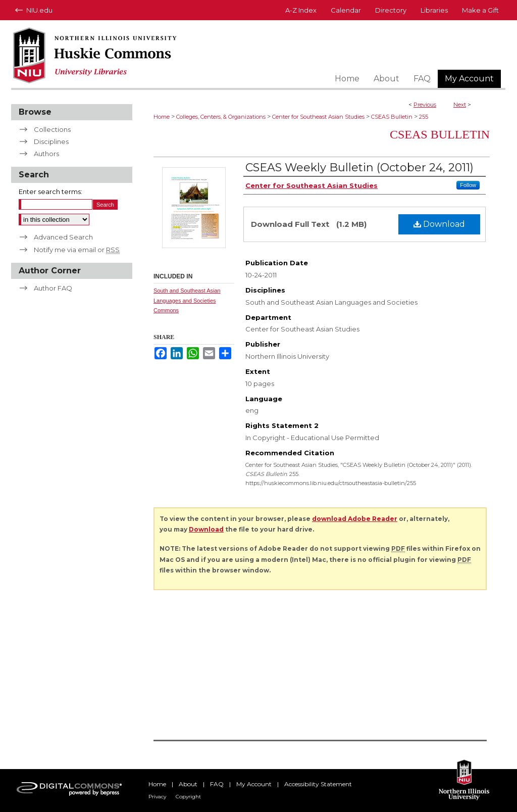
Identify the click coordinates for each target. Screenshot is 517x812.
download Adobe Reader (355, 519)
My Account (254, 784)
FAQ (217, 784)
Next (460, 105)
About (188, 784)
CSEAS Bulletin (392, 117)
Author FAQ (53, 288)
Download (439, 224)
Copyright (188, 797)
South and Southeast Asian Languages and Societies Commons (187, 301)
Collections (52, 129)
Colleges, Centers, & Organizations (221, 117)
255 (424, 117)
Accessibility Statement (318, 784)
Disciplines (51, 141)
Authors (46, 154)
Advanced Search (63, 237)
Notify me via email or (77, 250)
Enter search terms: (50, 192)
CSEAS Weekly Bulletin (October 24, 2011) (359, 168)
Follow (468, 185)
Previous (425, 105)
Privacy (157, 797)
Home (162, 117)
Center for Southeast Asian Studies (318, 117)
